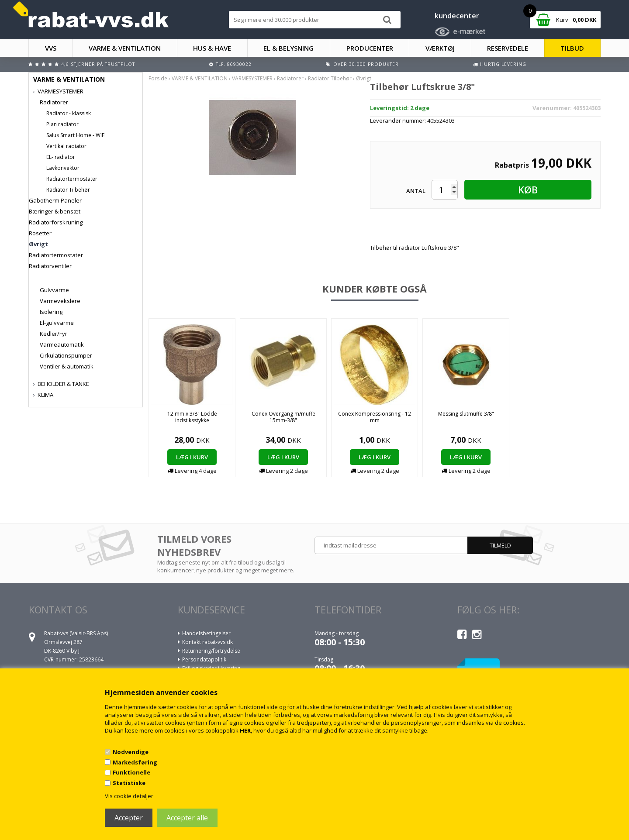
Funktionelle (131, 772)
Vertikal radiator (66, 146)
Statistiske (129, 783)
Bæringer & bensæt (55, 211)
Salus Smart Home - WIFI (76, 135)
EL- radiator (61, 157)
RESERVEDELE (508, 48)
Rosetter (40, 233)
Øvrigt (38, 244)
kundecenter (457, 16)
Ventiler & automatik (67, 366)
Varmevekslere (60, 301)
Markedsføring (135, 762)
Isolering (51, 312)
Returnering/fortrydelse (211, 651)
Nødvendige (131, 752)
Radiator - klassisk (69, 113)
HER (245, 730)
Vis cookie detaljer (129, 796)
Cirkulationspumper (66, 355)
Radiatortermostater (72, 179)
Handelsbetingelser (206, 633)
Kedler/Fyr (54, 334)
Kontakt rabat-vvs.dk (207, 642)
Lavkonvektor (63, 168)
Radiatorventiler (50, 266)
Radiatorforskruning (56, 222)
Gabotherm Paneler (55, 200)
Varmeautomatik (62, 344)
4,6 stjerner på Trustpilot (98, 64)
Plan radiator (62, 124)
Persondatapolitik (204, 659)
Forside (158, 78)
